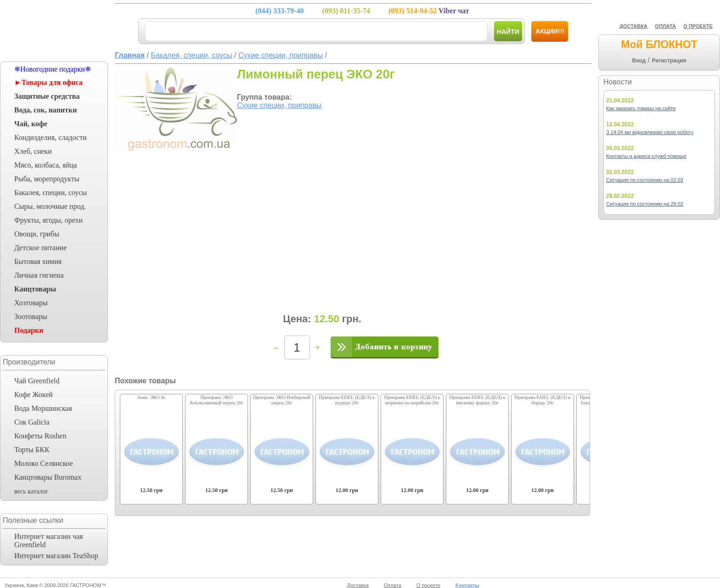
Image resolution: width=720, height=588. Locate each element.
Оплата (393, 585)
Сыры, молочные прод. (50, 206)
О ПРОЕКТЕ (698, 26)
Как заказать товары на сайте (641, 108)
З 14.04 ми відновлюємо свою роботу (650, 132)
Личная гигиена (39, 275)
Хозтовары (31, 303)
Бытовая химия (38, 261)
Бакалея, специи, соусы (51, 193)
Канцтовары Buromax (48, 477)
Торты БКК (32, 450)
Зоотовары (31, 316)
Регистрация (669, 61)
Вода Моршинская (43, 408)
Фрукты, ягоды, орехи (48, 220)
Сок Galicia (32, 422)
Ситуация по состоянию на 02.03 (645, 180)
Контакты (467, 585)
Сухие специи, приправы (279, 105)
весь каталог (31, 491)
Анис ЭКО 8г (151, 397)
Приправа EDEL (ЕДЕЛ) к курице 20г (347, 400)
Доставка (358, 585)
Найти (508, 32)
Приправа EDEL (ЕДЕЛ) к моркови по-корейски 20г (412, 400)
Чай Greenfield (37, 381)
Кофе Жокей (34, 395)
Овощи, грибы (37, 234)
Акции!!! (550, 31)
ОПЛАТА (665, 26)
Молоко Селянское (44, 463)
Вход (639, 61)
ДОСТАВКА (633, 26)
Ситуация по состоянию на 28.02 (645, 204)
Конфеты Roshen (40, 436)
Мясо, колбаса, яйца (46, 165)
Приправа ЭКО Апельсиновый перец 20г (217, 400)
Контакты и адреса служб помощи (646, 156)
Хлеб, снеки (33, 151)
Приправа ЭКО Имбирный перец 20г (281, 400)
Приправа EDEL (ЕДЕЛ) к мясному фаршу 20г (477, 400)
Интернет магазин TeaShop (56, 556)
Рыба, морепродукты (47, 179)
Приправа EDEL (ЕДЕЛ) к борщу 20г (542, 400)
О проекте (428, 585)
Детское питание (40, 248)
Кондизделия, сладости (51, 137)
